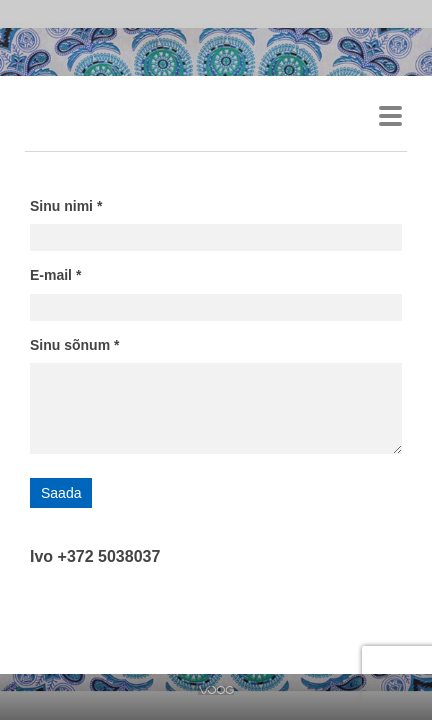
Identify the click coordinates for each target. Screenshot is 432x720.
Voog (216, 690)
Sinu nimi (61, 206)
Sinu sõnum (70, 345)
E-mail (51, 275)
